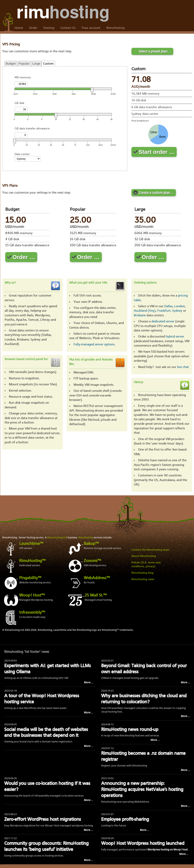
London (180, 306)
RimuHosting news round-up (130, 730)
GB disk (19, 103)
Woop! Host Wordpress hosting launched (143, 844)
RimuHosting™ (32, 561)
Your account (91, 28)
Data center (22, 154)
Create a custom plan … (156, 193)
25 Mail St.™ (96, 595)
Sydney (177, 311)
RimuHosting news (143, 579)
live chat (183, 367)
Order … (24, 257)
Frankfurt (164, 311)
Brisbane (140, 316)
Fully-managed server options (94, 345)
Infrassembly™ (32, 613)
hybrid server (175, 337)
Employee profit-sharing (125, 820)
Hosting (49, 28)
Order (33, 28)
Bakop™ (91, 544)
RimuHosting (115, 28)
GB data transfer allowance (32, 128)
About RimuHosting (144, 556)
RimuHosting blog (142, 573)
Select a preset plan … (155, 52)
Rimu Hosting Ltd (57, 538)
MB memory (23, 77)
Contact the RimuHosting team (150, 550)
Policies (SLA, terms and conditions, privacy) (146, 565)
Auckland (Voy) (145, 311)
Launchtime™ (31, 544)
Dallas (168, 306)
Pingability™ (30, 578)
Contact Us (68, 28)
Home (19, 28)
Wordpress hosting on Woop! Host (168, 850)
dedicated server (163, 322)
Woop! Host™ (32, 595)
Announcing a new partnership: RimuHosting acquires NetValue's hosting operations (142, 790)
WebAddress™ (97, 578)
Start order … (157, 152)
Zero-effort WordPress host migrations (43, 820)
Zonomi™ (92, 561)
